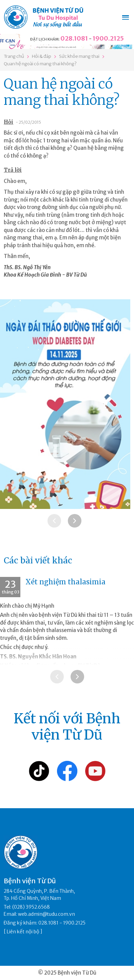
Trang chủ (14, 56)
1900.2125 (108, 38)
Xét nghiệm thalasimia (65, 582)
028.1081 (74, 38)
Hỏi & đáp (42, 56)
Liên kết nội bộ (23, 932)
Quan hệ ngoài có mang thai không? (40, 64)
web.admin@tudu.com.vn (46, 914)
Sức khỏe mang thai (79, 56)
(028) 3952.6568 (31, 907)
